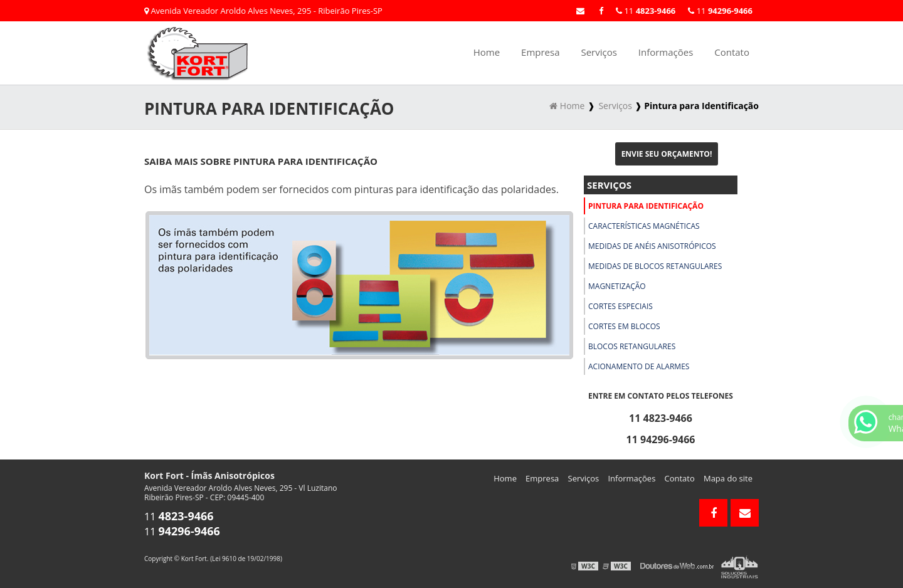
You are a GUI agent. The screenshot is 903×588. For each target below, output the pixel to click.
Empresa (540, 52)
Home (487, 52)
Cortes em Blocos (624, 326)
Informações (666, 52)
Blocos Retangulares (632, 346)
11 (720, 11)
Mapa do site (728, 478)
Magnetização (617, 286)
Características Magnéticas (644, 226)
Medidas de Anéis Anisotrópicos (652, 246)
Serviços (599, 52)
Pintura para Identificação (646, 206)
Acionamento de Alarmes (639, 366)
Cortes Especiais (620, 306)
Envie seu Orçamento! (667, 154)
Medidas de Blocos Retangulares (655, 266)
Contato (732, 52)
